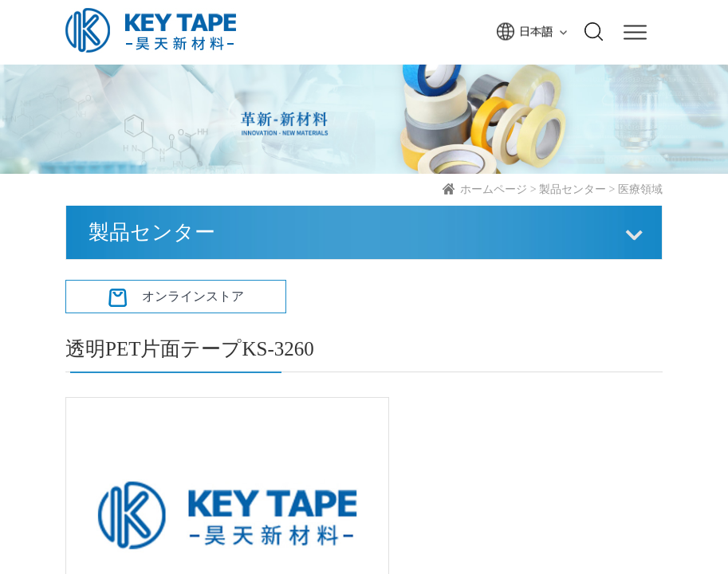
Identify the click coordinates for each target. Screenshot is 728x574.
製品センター (573, 189)
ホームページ (494, 189)
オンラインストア (176, 296)
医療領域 (640, 189)
